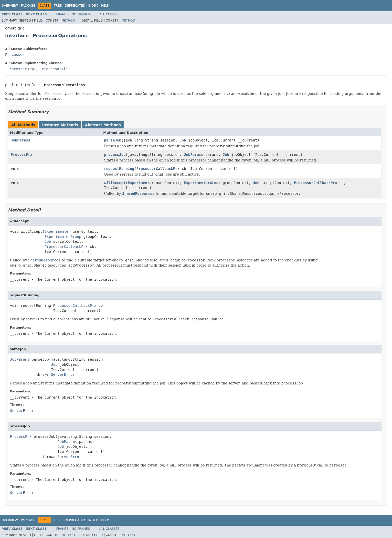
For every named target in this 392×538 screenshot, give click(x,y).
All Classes (109, 14)
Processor (15, 55)
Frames (63, 14)
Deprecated (75, 6)
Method (68, 21)
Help (105, 6)
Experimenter (141, 183)
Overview (10, 6)
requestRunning (119, 169)
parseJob (113, 140)
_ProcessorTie (54, 69)
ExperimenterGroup (202, 183)
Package (28, 6)
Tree (58, 6)
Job (183, 140)
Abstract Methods (103, 125)
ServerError (63, 374)
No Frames (81, 14)
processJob (115, 155)
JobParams (20, 140)
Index (93, 6)
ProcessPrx (22, 155)
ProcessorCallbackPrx (158, 169)
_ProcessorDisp (20, 69)
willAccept (115, 183)
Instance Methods (60, 125)
